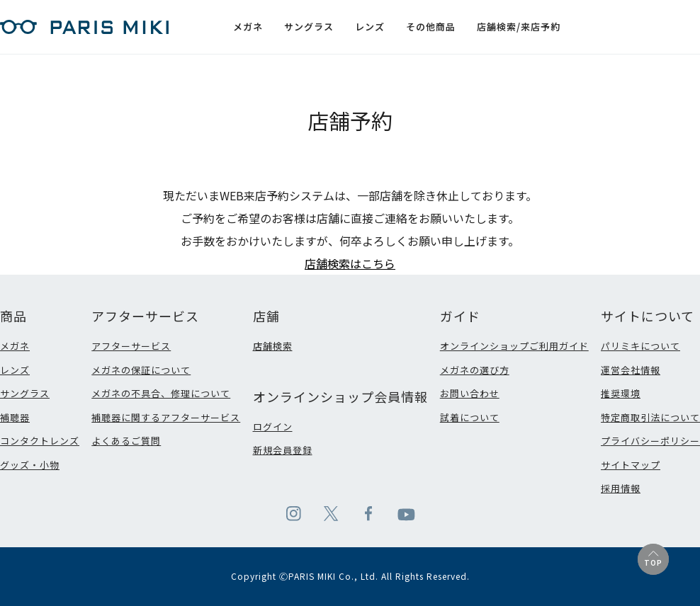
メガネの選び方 (475, 370)
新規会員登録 (283, 450)
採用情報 (621, 488)
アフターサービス (131, 346)
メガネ (15, 346)
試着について (470, 417)
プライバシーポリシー (650, 441)
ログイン (273, 427)
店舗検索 (273, 346)
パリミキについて (640, 346)
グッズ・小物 (30, 465)
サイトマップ (631, 465)
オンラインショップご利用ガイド (514, 346)
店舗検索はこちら (350, 263)
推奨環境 (621, 393)
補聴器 (15, 417)
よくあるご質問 (126, 441)
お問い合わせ (470, 393)
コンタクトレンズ (40, 441)
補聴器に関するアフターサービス (166, 417)
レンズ (15, 370)
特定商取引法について (650, 417)
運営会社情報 (631, 370)
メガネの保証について (141, 370)
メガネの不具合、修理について (161, 393)
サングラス (25, 393)
